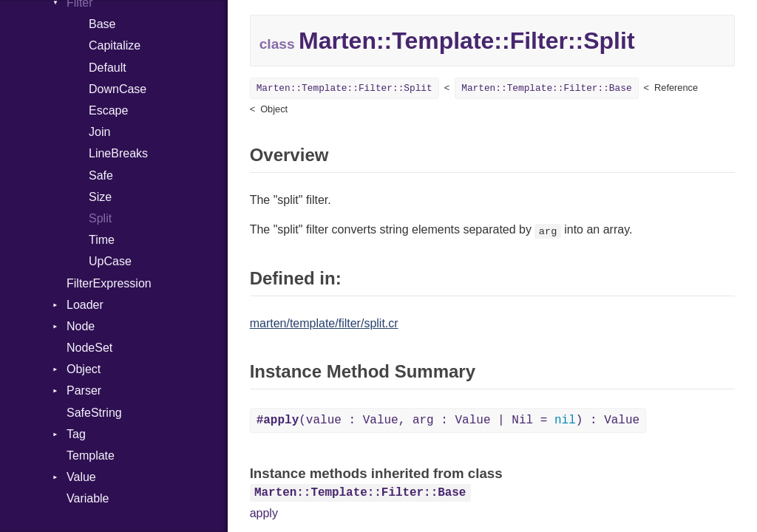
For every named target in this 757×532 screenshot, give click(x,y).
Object (84, 369)
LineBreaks (118, 153)
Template (91, 456)
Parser (84, 391)
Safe (101, 175)
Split (100, 218)
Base (102, 24)
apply (264, 513)
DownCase (118, 89)
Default (108, 68)
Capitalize (115, 45)
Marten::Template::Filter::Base (546, 88)
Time (102, 240)
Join (99, 132)
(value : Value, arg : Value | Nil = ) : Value (448, 420)
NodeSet (89, 348)
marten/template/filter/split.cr (324, 323)
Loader (85, 305)
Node (81, 326)
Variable (88, 498)
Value (81, 477)
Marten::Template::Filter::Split (344, 88)
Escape (108, 110)
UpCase (110, 261)
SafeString (94, 413)
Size (100, 197)
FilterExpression (109, 283)
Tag (76, 434)
